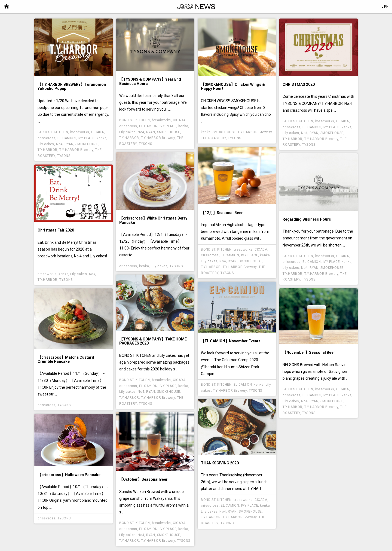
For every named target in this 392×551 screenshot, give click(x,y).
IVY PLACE (86, 138)
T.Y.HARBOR (48, 150)
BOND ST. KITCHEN (53, 132)
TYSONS (64, 156)
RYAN (69, 144)
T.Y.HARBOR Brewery (76, 150)
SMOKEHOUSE (87, 144)
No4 (59, 144)
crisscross (47, 138)
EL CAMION (67, 138)
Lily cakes (46, 144)
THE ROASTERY (213, 138)
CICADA (98, 132)
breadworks (80, 132)
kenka (102, 138)
